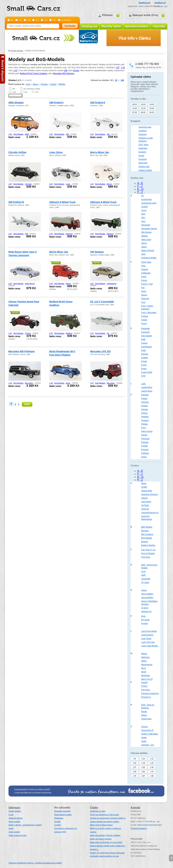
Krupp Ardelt (147, 372)
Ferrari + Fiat (147, 284)
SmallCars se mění (98, 811)
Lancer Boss (147, 391)
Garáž (11, 828)
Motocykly (143, 163)
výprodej (56, 263)
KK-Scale (145, 620)
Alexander (146, 225)
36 (116, 80)
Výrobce (44, 84)
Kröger (144, 361)
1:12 (20, 20)
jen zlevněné (66, 20)
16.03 (143, 104)
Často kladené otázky (63, 815)
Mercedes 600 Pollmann (64, 73)
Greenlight (146, 579)
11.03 (143, 108)
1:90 (152, 776)
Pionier (144, 435)
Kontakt (57, 822)
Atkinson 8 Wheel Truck (62, 202)
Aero (143, 221)
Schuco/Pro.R (147, 730)
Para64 (144, 683)
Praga (144, 457)
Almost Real (147, 491)
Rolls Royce (30, 284)
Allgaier (145, 236)
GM (66, 71)
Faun (144, 266)
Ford (143, 302)
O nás (11, 815)
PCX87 (144, 686)
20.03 (135, 104)
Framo (144, 324)
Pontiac (145, 446)
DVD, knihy (144, 145)
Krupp (144, 369)
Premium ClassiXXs (150, 693)
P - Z (140, 192)
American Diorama (149, 494)
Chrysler (28, 184)
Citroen (76, 71)
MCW (144, 672)
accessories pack (149, 203)
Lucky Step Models (150, 646)
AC (143, 196)
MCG (144, 668)
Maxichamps (147, 665)
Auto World (146, 502)
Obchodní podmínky (62, 811)
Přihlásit (107, 15)
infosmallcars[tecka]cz (149, 825)
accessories (146, 199)
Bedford (69, 333)
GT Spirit (145, 582)
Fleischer (145, 299)
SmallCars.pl (160, 3)
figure (144, 291)
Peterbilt (145, 417)
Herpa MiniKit (147, 598)
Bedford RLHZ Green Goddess (34, 73)
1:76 (135, 776)
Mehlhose (146, 676)
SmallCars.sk (144, 3)
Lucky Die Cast (148, 642)
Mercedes (29, 383)
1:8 (135, 759)
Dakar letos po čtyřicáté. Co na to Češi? (106, 842)
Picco (144, 428)
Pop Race (146, 690)
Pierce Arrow (147, 431)
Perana (144, 413)
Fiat (143, 288)
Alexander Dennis (149, 229)
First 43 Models (148, 553)
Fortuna (145, 316)
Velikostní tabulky (16, 818)
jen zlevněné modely (32, 89)
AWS (27, 134)
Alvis (143, 254)
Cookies (58, 825)
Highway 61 (146, 612)
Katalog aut (90, 26)
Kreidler (145, 358)
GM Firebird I (57, 103)
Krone (144, 365)
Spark (144, 741)
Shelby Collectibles (150, 734)
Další (27, 404)
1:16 (135, 763)
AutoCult (145, 509)
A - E (140, 183)
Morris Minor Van (100, 152)
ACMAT (145, 207)
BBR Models (147, 527)
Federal (145, 269)
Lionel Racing (147, 635)
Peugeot (145, 420)
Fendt (144, 277)
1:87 (54, 20)
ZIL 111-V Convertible (102, 302)
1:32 (143, 767)
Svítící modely (14, 832)
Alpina (144, 243)
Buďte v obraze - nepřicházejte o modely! (25, 825)
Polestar (145, 442)
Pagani (144, 398)
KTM (143, 376)
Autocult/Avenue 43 (150, 513)
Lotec (68, 184)
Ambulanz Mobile (149, 258)
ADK (143, 214)
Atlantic (144, 498)
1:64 (143, 772)
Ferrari (144, 280)
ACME (144, 487)
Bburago (145, 531)
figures (144, 295)
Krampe (145, 354)
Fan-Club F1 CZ (148, 550)
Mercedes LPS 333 (100, 351)
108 (122, 80)
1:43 (46, 20)
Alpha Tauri (146, 240)
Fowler (144, 320)
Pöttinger (145, 453)
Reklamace (59, 818)
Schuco (145, 727)
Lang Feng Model (149, 631)
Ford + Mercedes (149, 313)
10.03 (152, 108)
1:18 (29, 20)
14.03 (152, 104)
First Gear (146, 557)
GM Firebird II (98, 103)
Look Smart (146, 639)
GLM (143, 572)
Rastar (144, 712)
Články (94, 808)
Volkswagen (112, 284)
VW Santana (97, 252)
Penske (145, 409)
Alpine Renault (148, 251)
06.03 (143, 112)
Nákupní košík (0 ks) (145, 15)
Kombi (141, 156)
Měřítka (62, 84)
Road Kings (146, 719)
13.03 (135, 108)
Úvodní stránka (17, 51)
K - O (140, 189)
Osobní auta (144, 167)
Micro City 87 (147, 679)
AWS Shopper (16, 103)
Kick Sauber (147, 336)
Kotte (144, 350)
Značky (53, 84)
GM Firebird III (16, 202)
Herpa (144, 590)
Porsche (145, 450)
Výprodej (159, 26)
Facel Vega (146, 262)
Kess (144, 616)
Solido (144, 738)
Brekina (145, 542)
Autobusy (143, 131)
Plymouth (145, 439)
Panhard (145, 402)
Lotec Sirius (56, 152)
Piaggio (145, 424)
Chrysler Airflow (17, 152)
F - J (140, 186)
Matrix (144, 661)
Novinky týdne (111, 26)
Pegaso (145, 406)
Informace (15, 808)
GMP (144, 575)
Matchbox (146, 657)
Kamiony (143, 152)
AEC (143, 218)
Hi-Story (145, 608)
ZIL (108, 333)
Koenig (144, 343)
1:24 (37, 20)
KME (143, 339)
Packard (145, 395)
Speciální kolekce (137, 26)
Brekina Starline (148, 545)
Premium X (146, 697)
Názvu (36, 84)
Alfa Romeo (146, 232)
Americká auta (145, 127)
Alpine (144, 247)
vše (12, 20)
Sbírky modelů (14, 822)
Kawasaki (145, 328)
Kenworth (145, 332)
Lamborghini (147, 387)
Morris (109, 184)
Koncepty (143, 159)
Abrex (144, 483)
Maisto (144, 654)
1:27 (135, 767)
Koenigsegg (146, 347)
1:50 (135, 772)
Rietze (144, 715)
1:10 (143, 759)
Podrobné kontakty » (139, 828)
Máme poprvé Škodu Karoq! (101, 825)
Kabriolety (143, 148)
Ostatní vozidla (145, 170)
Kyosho (145, 623)
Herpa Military (147, 594)
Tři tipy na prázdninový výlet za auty (105, 815)
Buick (68, 383)
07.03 (135, 112)
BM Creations (147, 534)
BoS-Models (18, 134)
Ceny (28, 84)
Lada (144, 384)
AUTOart (145, 505)
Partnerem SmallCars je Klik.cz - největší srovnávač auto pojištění (35, 863)
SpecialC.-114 (147, 745)
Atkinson (69, 234)
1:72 (152, 772)
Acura (144, 210)
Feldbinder (146, 273)
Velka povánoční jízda (18, 835)
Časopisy (143, 134)
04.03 (152, 112)
